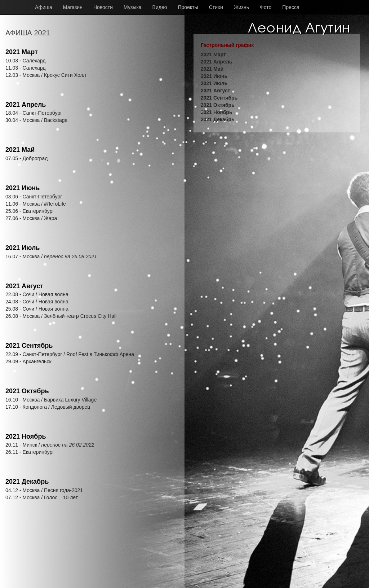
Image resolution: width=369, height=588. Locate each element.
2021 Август (24, 286)
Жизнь (241, 7)
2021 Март (22, 52)
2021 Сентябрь (29, 346)
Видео (160, 7)
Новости (103, 7)
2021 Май (20, 150)
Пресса (291, 7)
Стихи (216, 7)
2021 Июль (23, 248)
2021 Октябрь (27, 391)
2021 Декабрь (27, 482)
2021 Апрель (26, 105)
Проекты (188, 7)
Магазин (73, 7)
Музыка (133, 7)
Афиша (44, 7)
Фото (266, 7)
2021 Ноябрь (26, 436)
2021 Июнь (23, 188)
